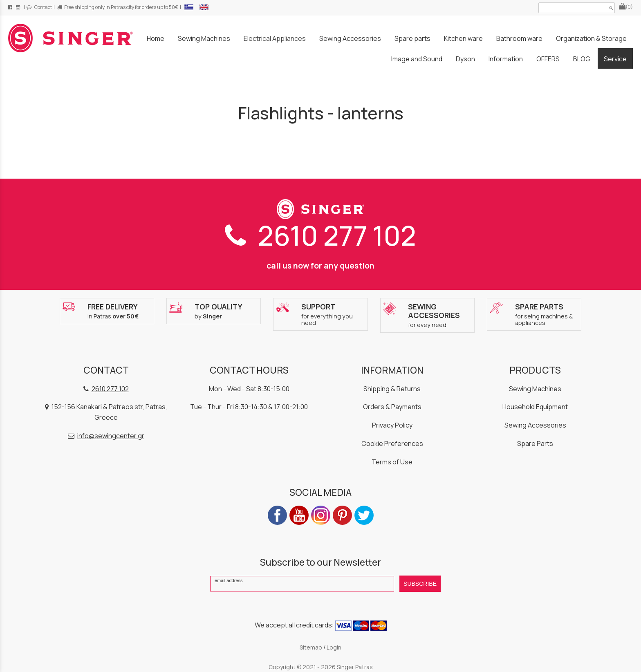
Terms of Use (392, 462)
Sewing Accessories (535, 425)
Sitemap (311, 647)
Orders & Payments (392, 407)
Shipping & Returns (392, 389)
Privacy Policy (392, 425)
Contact (39, 7)
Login (334, 647)
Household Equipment (535, 407)
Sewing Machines (535, 389)
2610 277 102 (320, 235)
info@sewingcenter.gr (111, 436)
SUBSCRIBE (420, 584)
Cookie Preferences (392, 444)
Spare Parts (535, 444)
